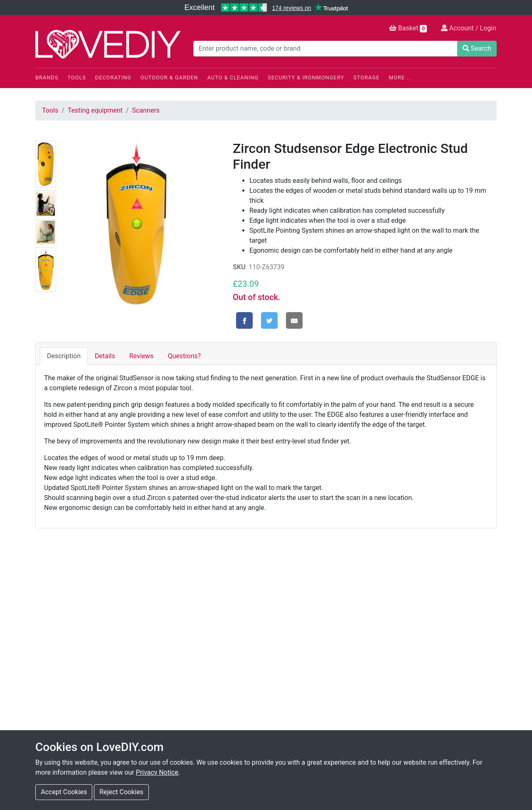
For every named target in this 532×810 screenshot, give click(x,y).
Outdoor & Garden (169, 78)
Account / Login (469, 28)
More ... (400, 78)
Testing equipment (95, 110)
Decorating (113, 78)
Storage (366, 78)
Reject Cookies (121, 792)
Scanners (146, 110)
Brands (47, 78)
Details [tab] (105, 356)
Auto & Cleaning (233, 78)
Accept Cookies (64, 792)
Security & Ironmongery (306, 78)
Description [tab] (64, 356)
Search (477, 48)
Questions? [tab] (184, 356)
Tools (77, 78)
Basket (408, 28)
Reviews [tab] (142, 356)
